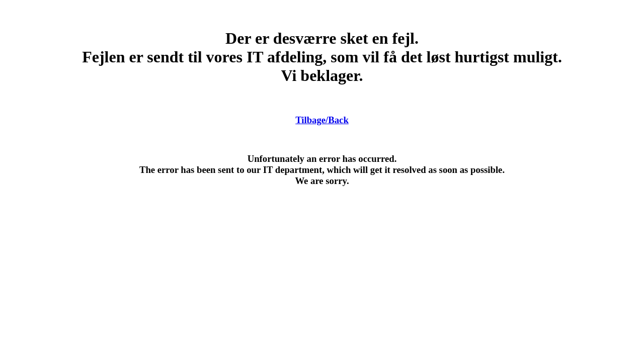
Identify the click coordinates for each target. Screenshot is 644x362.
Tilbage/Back (322, 120)
